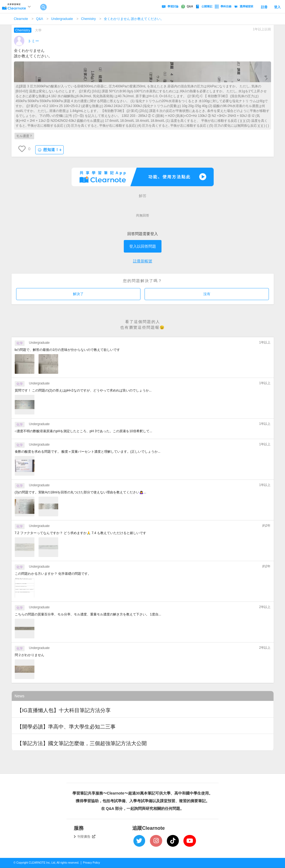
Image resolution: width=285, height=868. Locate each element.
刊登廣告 (86, 837)
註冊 (264, 7)
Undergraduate (62, 19)
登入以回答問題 (143, 246)
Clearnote (21, 19)
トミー (33, 41)
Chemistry (89, 19)
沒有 (207, 294)
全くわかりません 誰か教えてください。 (134, 19)
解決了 (78, 294)
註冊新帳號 (143, 261)
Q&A (39, 19)
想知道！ (49, 150)
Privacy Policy (92, 863)
